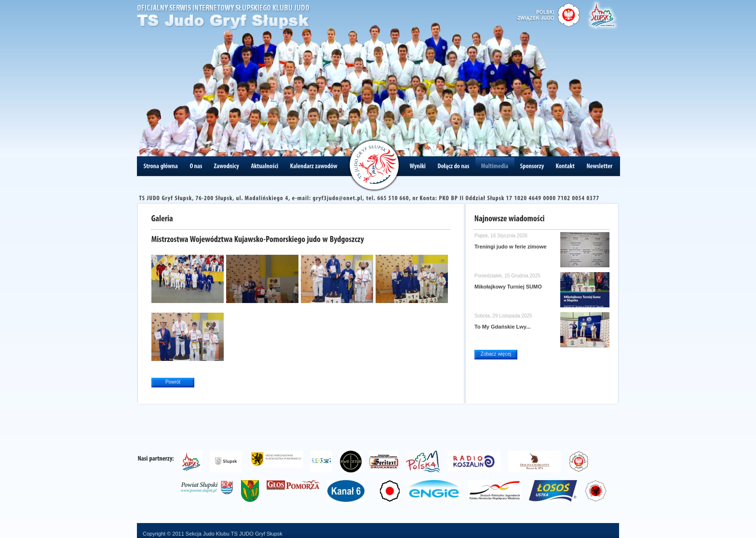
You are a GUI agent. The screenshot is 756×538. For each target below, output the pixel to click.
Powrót (173, 382)
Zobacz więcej (496, 354)
